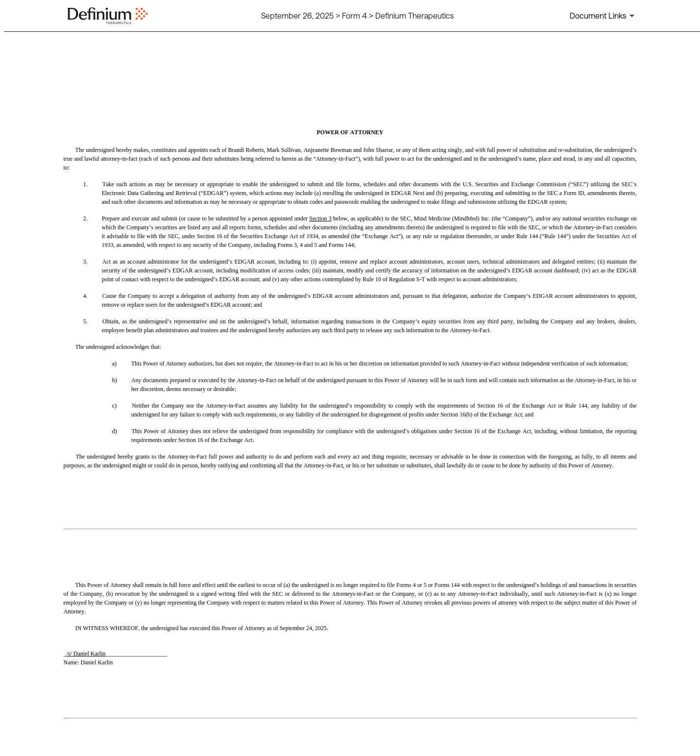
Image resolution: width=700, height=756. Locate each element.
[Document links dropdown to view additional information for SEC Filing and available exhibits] (604, 16)
